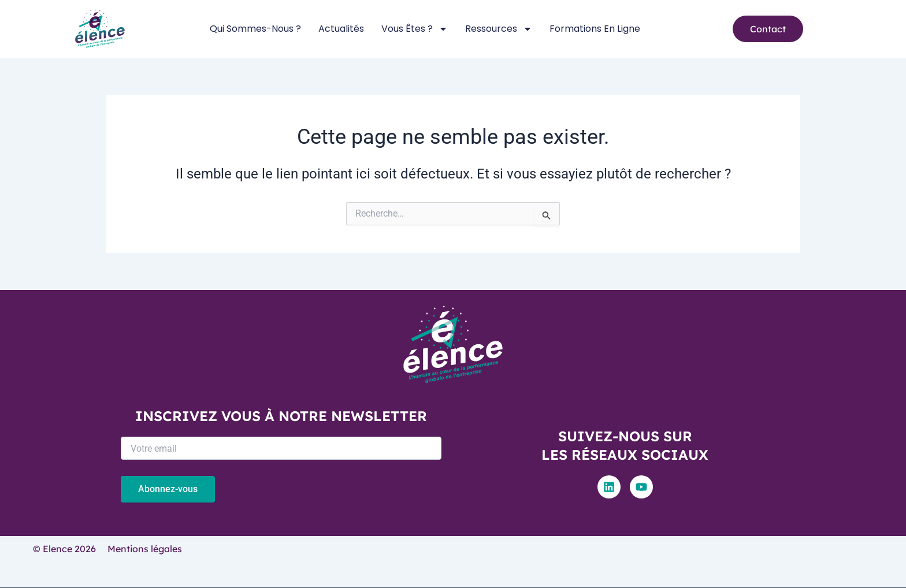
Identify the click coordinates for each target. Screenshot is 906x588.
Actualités (341, 29)
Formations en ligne (595, 29)
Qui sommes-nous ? (255, 29)
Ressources (499, 29)
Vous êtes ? (415, 29)
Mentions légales (145, 549)
